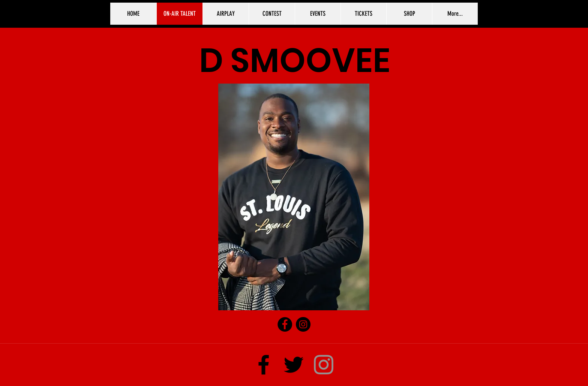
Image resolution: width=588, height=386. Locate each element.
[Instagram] (303, 324)
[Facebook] (285, 324)
